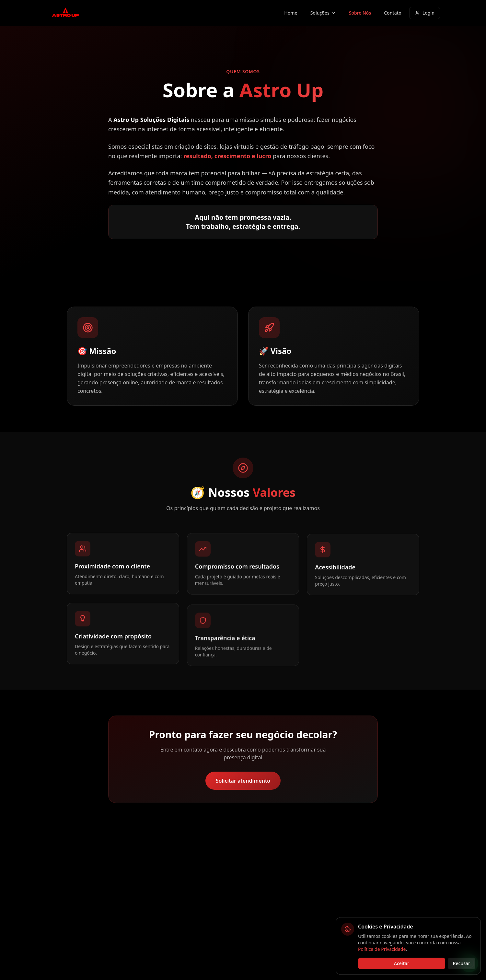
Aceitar (402, 963)
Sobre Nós (360, 13)
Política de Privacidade (382, 949)
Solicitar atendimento (243, 781)
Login (425, 13)
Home (291, 13)
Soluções (323, 13)
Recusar (462, 963)
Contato (393, 13)
